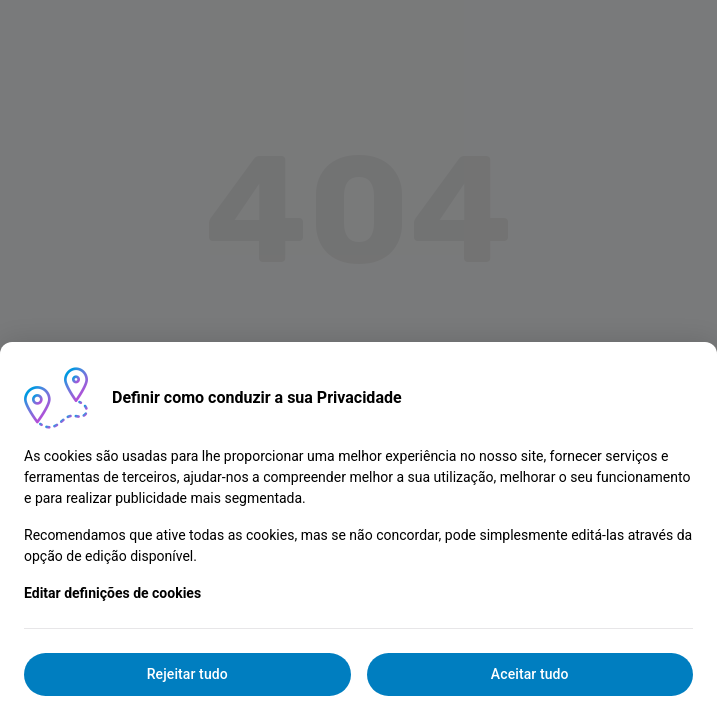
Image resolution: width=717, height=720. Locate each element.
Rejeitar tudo (187, 674)
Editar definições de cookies (112, 593)
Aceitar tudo (530, 674)
